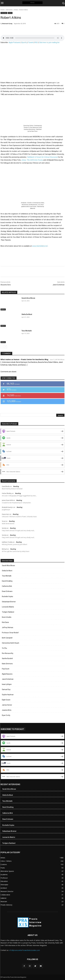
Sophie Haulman (8, 695)
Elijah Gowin (6, 700)
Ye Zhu (4, 648)
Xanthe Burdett (7, 658)
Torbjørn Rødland (8, 612)
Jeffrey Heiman (8, 627)
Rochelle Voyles (7, 596)
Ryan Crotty (6, 715)
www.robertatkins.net (40, 246)
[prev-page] (2, 347)
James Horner (7, 705)
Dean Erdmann (7, 591)
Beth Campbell (7, 638)
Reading (16, 486)
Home (3, 10)
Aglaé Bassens (7, 674)
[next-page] (6, 347)
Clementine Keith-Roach (10, 643)
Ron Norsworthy (8, 653)
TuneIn (31, 42)
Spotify (24, 42)
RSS (36, 42)
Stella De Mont (27, 314)
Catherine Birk (7, 586)
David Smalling (7, 581)
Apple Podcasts (14, 42)
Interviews (9, 10)
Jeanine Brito (7, 710)
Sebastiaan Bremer (9, 602)
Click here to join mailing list (49, 42)
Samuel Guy (6, 689)
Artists (16, 10)
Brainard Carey (7, 24)
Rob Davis (5, 622)
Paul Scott (6, 669)
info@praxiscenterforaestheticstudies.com (25, 950)
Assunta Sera (6, 285)
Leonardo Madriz (8, 607)
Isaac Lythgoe (7, 684)
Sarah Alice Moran (28, 298)
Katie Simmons (7, 664)
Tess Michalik (27, 331)
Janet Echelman (59, 285)
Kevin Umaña (7, 617)
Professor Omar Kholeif (10, 633)
